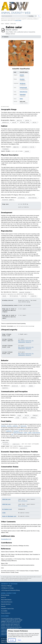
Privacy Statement (6, 613)
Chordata (22, 79)
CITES (4, 513)
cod (12, 434)
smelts (26, 433)
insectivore (16, 444)
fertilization (14, 296)
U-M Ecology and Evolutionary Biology (10, 590)
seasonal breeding (25, 292)
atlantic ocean (25, 122)
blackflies (4, 426)
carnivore (5, 442)
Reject (20, 640)
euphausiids (22, 429)
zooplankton (23, 448)
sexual (4, 296)
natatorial (15, 386)
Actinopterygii (23, 88)
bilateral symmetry (8, 200)
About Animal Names (6, 600)
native (27, 120)
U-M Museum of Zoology (7, 588)
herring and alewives (18, 433)
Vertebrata (23, 83)
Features (6, 37)
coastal (27, 151)
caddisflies (15, 426)
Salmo (21, 99)
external (24, 296)
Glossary (3, 606)
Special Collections (6, 604)
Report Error (4, 642)
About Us (3, 597)
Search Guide (18, 20)
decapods (16, 431)
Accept (12, 640)
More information (23, 501)
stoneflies (9, 426)
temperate (16, 147)
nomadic (31, 386)
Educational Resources (7, 602)
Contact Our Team (6, 640)
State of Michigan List (9, 516)
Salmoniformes (24, 92)
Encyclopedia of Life (6, 539)
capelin (30, 433)
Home (2, 23)
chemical (35, 415)
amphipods (9, 431)
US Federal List (7, 509)
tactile (27, 415)
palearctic (6, 122)
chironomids (24, 426)
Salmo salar (13, 23)
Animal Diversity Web (16, 13)
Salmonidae (23, 94)
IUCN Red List (6, 499)
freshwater (6, 149)
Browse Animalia (5, 595)
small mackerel (36, 433)
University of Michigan (6, 586)
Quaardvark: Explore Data (7, 609)
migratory (5, 388)
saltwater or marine (28, 147)
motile (23, 386)
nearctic (19, 120)
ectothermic (22, 198)
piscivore (6, 444)
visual (19, 415)
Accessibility (4, 611)
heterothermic (33, 198)
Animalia (7, 23)
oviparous (33, 296)
